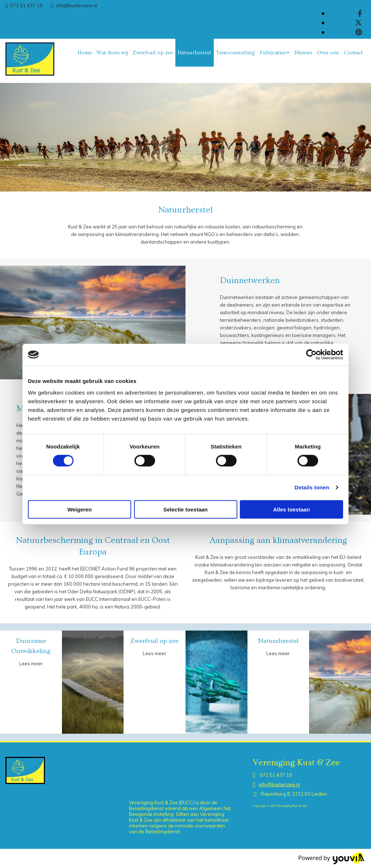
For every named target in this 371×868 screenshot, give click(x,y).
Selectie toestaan (186, 509)
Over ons (328, 53)
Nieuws (303, 53)
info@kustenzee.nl (76, 5)
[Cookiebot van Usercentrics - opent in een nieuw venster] (311, 355)
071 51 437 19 (26, 5)
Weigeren (80, 509)
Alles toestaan (292, 509)
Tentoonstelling (235, 53)
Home (85, 53)
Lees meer (31, 663)
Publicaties (273, 53)
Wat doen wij (112, 53)
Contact (353, 53)
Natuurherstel (194, 53)
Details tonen (312, 487)
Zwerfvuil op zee (153, 53)
